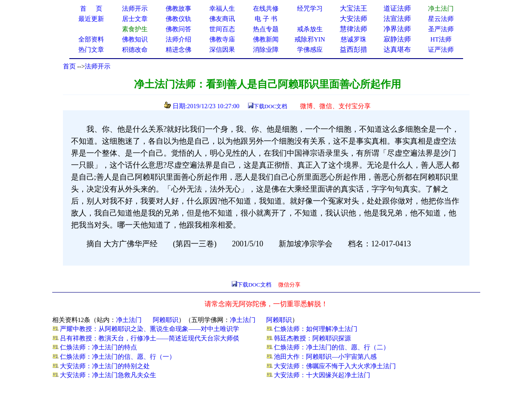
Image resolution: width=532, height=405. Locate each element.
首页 (69, 66)
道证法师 (397, 8)
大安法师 (354, 19)
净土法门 (129, 320)
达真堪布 (397, 49)
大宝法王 (354, 8)
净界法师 (397, 29)
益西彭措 (354, 49)
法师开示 (98, 66)
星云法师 (441, 19)
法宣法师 (397, 19)
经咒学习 (310, 9)
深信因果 (222, 50)
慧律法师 (354, 29)
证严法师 (441, 50)
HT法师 (441, 39)
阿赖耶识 (166, 320)
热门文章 (91, 50)
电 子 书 (266, 19)
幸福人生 (222, 9)
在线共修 (266, 9)
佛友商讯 (222, 19)
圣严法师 (441, 29)
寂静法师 (397, 39)
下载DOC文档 (270, 106)
